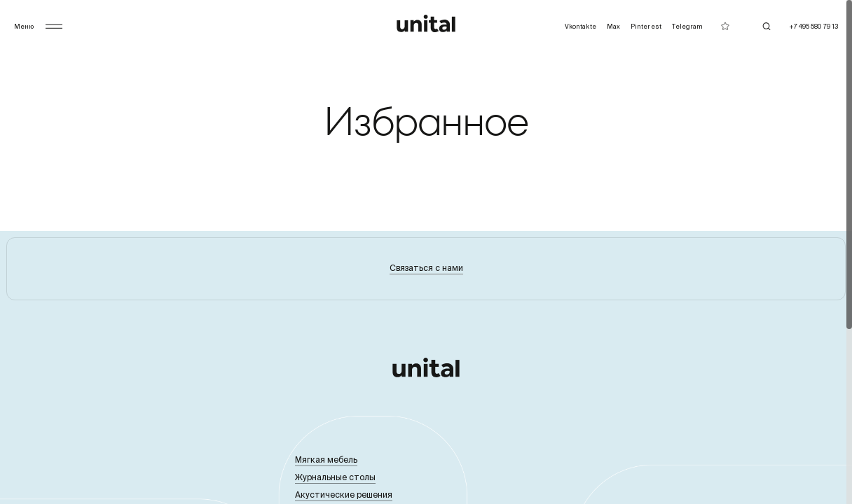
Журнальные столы (335, 477)
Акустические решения (344, 495)
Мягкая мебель (326, 460)
